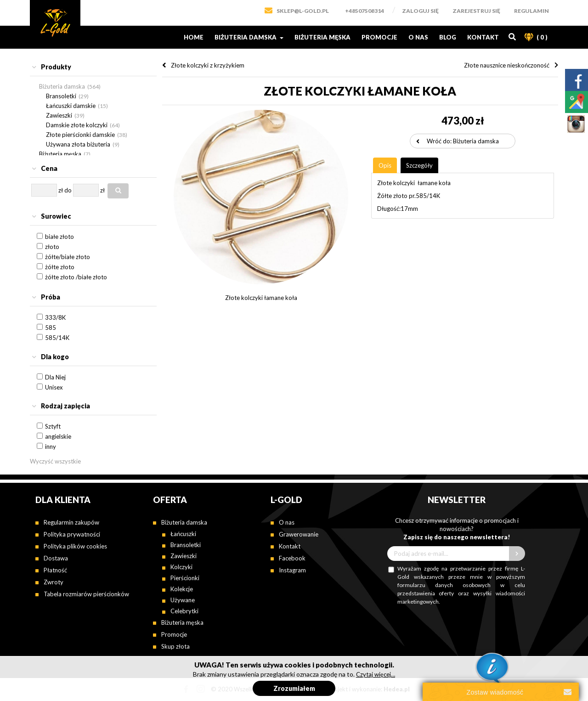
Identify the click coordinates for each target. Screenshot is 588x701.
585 (51, 328)
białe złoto (59, 237)
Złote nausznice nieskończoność (507, 65)
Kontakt (483, 37)
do (68, 190)
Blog (448, 37)
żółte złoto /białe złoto (76, 277)
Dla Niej (55, 377)
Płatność (55, 570)
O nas (418, 37)
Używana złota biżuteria (78, 144)
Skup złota (175, 646)
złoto (52, 247)
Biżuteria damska (249, 37)
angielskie (58, 436)
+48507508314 (365, 11)
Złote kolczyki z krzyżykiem (208, 65)
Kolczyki (181, 567)
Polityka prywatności (72, 534)
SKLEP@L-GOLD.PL (303, 11)
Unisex (54, 387)
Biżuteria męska (322, 37)
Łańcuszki (183, 534)
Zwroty (54, 582)
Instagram (292, 570)
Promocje (379, 37)
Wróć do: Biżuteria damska (463, 141)
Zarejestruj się (476, 11)
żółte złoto (60, 267)
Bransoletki (61, 96)
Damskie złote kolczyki (77, 125)
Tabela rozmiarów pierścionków (86, 594)
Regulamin (531, 11)
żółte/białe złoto (68, 257)
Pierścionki (185, 578)
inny (51, 447)
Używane (183, 600)
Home (194, 37)
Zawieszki (59, 115)
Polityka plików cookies (75, 546)
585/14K (57, 338)
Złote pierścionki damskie (80, 135)
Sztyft (53, 426)
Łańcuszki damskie (71, 106)
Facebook (292, 558)
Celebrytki (184, 611)
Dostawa (56, 558)
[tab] (93, 67)
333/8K (55, 317)
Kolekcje (182, 589)
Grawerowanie (299, 534)
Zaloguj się (420, 11)
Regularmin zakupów (71, 522)
